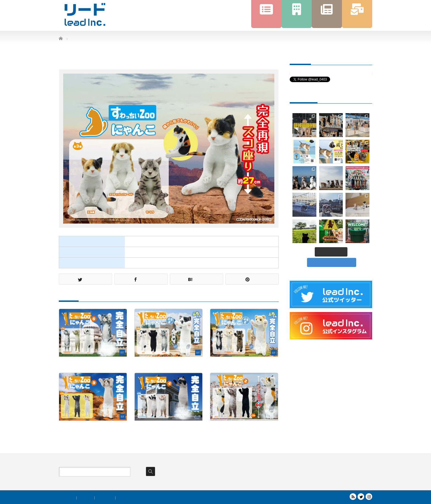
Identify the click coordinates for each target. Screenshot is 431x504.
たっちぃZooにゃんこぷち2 (234, 363)
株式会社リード (333, 498)
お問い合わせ (127, 498)
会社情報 (85, 498)
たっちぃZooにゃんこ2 (230, 427)
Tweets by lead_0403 (304, 74)
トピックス (105, 498)
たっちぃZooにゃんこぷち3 (158, 363)
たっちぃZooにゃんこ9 (79, 427)
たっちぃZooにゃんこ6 (79, 363)
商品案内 (68, 498)
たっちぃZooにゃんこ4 (154, 427)
